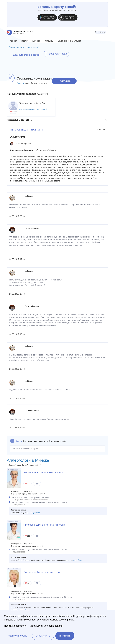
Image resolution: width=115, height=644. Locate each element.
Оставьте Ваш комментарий (57, 449)
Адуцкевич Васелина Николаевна (43, 472)
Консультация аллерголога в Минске (27, 130)
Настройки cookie (17, 636)
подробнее (35, 513)
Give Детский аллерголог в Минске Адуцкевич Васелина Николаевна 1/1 (26, 484)
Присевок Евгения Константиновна (44, 525)
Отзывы (49, 41)
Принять (65, 636)
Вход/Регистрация (56, 54)
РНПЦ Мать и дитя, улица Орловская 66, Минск (31, 498)
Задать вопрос (64, 81)
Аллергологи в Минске (28, 460)
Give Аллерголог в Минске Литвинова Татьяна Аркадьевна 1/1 (26, 583)
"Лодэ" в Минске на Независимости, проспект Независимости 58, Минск (42, 597)
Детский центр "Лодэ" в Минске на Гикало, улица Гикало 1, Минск (39, 502)
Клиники (37, 41)
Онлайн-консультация (69, 41)
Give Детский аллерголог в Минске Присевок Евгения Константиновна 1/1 (26, 536)
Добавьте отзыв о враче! (24, 55)
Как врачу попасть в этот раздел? (33, 109)
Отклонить (43, 636)
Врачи (25, 41)
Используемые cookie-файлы (46, 626)
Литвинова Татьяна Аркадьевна (42, 572)
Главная (13, 41)
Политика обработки (16, 626)
